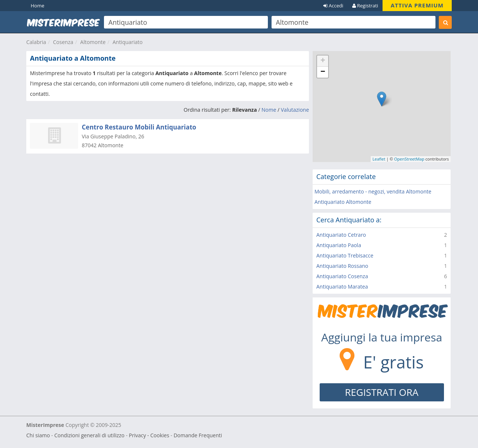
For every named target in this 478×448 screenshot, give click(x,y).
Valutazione (295, 110)
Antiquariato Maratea (342, 287)
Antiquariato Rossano (342, 266)
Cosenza (63, 42)
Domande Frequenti (198, 435)
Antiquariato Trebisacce (345, 255)
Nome (269, 110)
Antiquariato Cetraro (341, 235)
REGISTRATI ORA (382, 392)
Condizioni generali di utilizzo (90, 435)
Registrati (365, 6)
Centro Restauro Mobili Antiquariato (139, 127)
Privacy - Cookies (149, 435)
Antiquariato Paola (339, 245)
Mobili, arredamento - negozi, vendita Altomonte (373, 191)
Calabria (36, 42)
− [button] (323, 72)
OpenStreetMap (409, 159)
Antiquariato (127, 42)
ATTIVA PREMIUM (417, 5)
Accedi (333, 6)
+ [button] (323, 61)
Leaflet (379, 159)
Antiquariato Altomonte (343, 202)
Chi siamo (38, 435)
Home (38, 6)
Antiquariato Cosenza (342, 276)
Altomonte (93, 42)
